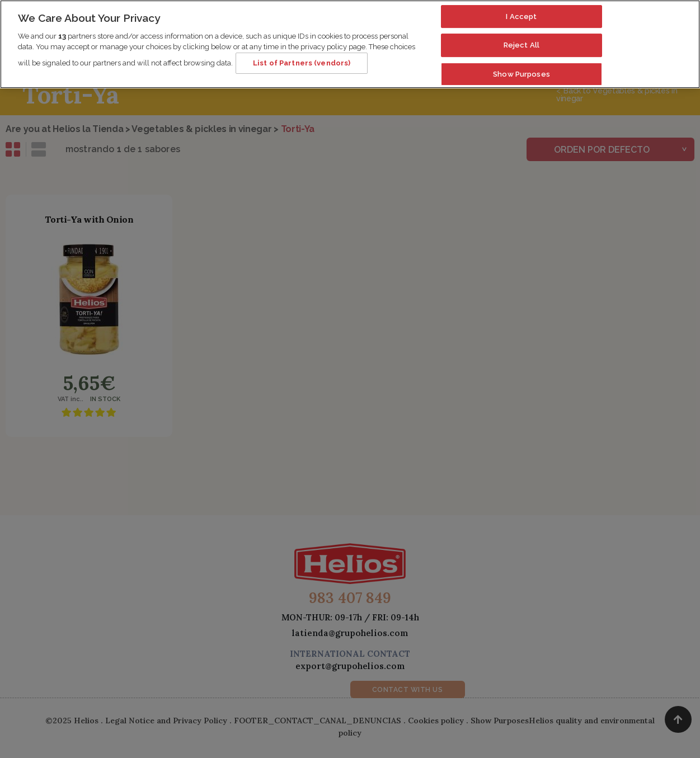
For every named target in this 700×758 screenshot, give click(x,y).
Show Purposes (522, 69)
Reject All (522, 39)
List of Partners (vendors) (302, 57)
